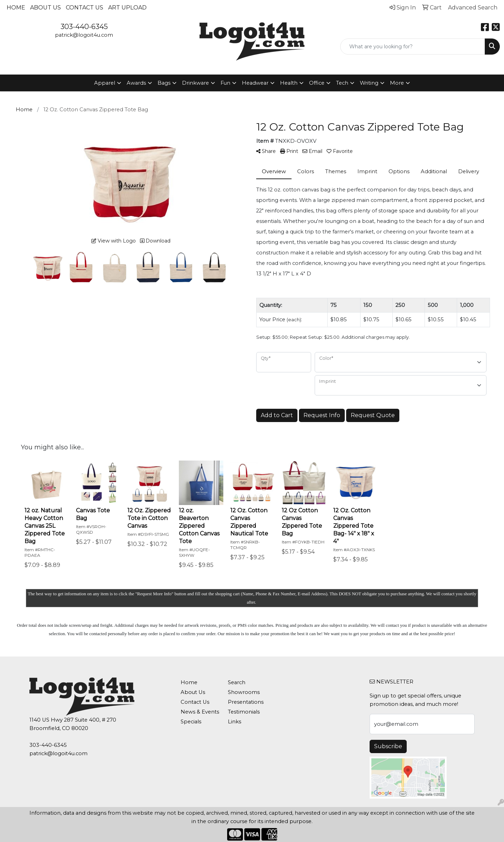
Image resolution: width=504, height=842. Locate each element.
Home (16, 8)
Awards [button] (136, 83)
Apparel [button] (105, 83)
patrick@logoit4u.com (84, 35)
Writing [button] (369, 83)
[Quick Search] (413, 47)
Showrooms (244, 692)
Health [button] (289, 83)
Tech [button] (342, 83)
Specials (191, 722)
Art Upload (127, 8)
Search (237, 682)
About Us (45, 8)
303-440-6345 (84, 27)
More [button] (397, 83)
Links (234, 722)
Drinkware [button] (195, 83)
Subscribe (388, 746)
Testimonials (244, 712)
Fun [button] (225, 83)
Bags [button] (164, 83)
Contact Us (85, 8)
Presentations (246, 702)
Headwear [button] (255, 83)
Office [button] (317, 83)
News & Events (200, 712)
